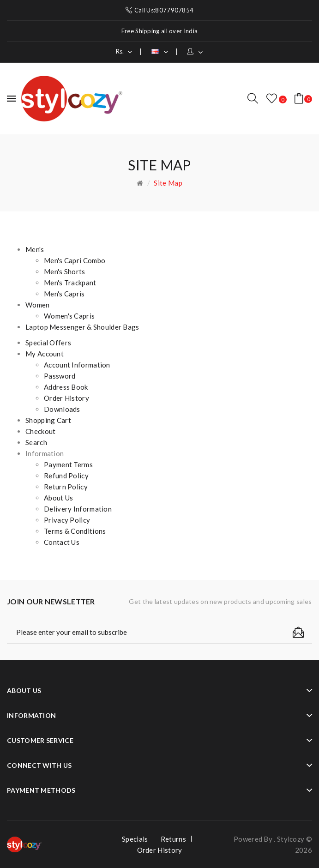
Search (36, 442)
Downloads (62, 409)
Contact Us (62, 542)
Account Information (77, 365)
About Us (58, 498)
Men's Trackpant (70, 283)
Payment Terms (68, 464)
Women (38, 305)
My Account (45, 354)
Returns (173, 839)
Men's (35, 249)
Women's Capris (69, 316)
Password (60, 376)
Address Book (66, 387)
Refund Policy (66, 476)
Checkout (40, 431)
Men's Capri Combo (75, 260)
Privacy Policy (67, 520)
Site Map (168, 183)
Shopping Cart (48, 420)
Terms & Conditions (75, 531)
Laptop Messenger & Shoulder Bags (82, 327)
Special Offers (48, 343)
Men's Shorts (65, 271)
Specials (135, 839)
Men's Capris (64, 294)
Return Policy (66, 487)
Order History (66, 398)
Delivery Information (78, 509)
